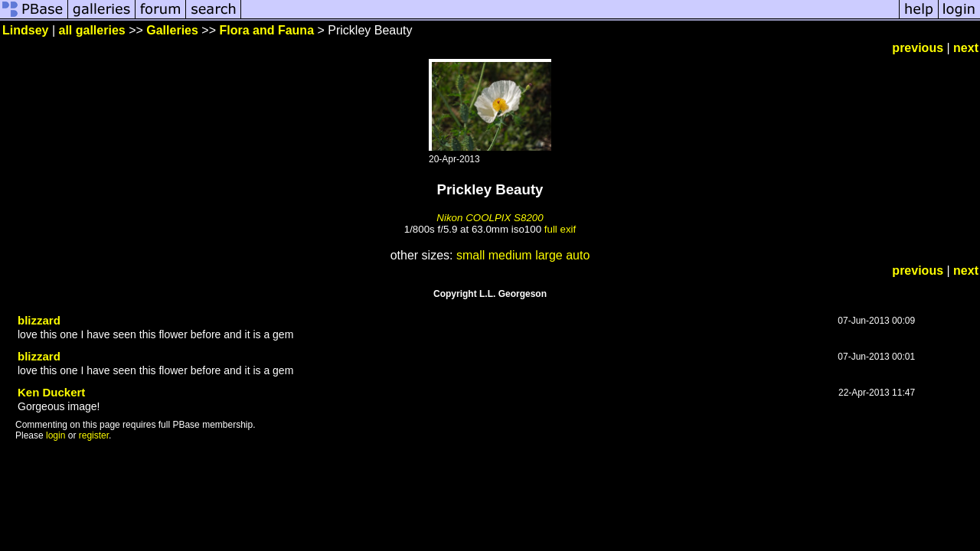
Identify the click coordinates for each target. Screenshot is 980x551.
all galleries (92, 30)
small (470, 255)
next (966, 48)
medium (510, 255)
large (549, 255)
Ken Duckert (51, 392)
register (94, 435)
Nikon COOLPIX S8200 (490, 218)
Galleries (172, 30)
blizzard (39, 320)
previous (918, 48)
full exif (560, 229)
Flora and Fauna (266, 30)
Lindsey (25, 30)
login (56, 435)
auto (578, 255)
